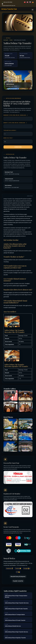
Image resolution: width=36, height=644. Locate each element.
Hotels (11, 40)
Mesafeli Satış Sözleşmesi (18, 576)
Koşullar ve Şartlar (18, 581)
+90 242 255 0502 (7, 2)
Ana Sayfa (6, 40)
